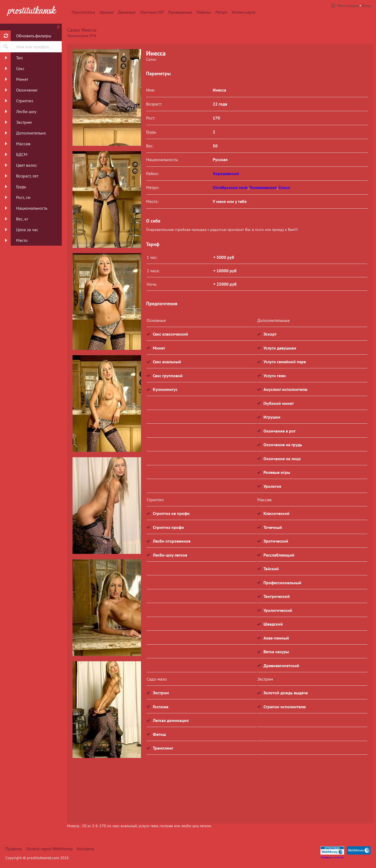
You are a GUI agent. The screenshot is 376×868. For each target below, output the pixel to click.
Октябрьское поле (230, 187)
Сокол (284, 187)
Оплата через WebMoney (49, 849)
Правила (14, 849)
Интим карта (244, 12)
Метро (221, 12)
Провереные (180, 12)
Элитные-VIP (152, 12)
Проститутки (83, 12)
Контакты (86, 849)
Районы (204, 12)
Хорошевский (226, 173)
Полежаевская (263, 187)
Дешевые (127, 12)
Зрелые (106, 12)
